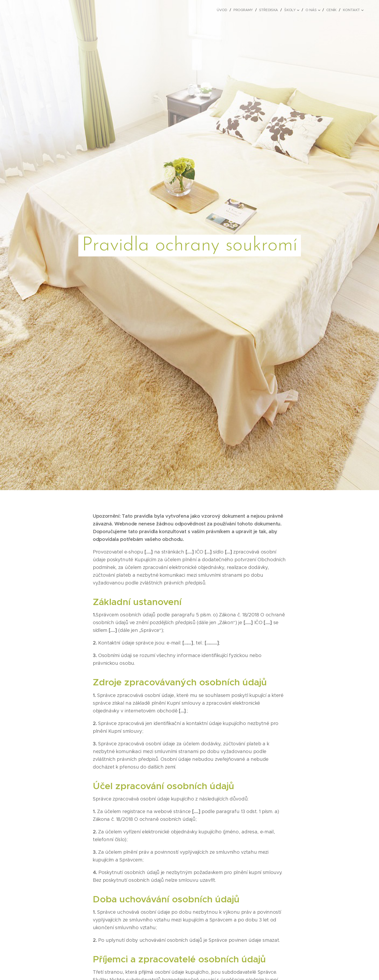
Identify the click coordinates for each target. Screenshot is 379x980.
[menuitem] (224, 10)
